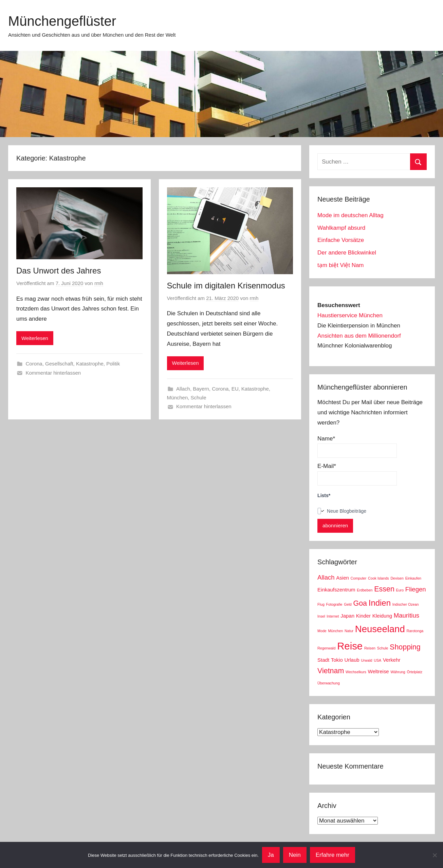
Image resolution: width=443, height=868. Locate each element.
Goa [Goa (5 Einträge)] (360, 603)
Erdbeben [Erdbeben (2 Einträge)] (365, 590)
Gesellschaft (59, 364)
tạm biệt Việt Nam (340, 265)
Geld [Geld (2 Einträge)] (348, 604)
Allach (183, 389)
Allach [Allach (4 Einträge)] (326, 577)
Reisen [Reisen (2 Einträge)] (370, 648)
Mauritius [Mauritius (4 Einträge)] (407, 615)
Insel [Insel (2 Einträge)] (321, 616)
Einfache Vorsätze (341, 240)
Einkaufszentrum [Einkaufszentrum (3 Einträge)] (336, 590)
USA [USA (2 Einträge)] (377, 660)
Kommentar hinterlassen (53, 373)
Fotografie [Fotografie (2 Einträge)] (334, 604)
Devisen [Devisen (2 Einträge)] (397, 578)
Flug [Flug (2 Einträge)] (321, 604)
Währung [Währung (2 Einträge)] (398, 672)
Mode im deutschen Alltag (350, 215)
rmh (99, 283)
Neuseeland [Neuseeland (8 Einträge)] (380, 629)
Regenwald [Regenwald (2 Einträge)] (326, 648)
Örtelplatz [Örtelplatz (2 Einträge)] (414, 672)
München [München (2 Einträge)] (335, 631)
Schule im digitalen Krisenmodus (226, 286)
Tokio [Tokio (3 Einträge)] (337, 660)
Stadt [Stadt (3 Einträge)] (323, 660)
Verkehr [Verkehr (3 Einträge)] (392, 660)
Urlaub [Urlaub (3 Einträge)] (352, 660)
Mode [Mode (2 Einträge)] (322, 631)
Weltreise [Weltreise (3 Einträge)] (379, 671)
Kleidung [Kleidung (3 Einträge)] (382, 616)
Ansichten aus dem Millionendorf (359, 336)
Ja (271, 855)
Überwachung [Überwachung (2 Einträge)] (329, 683)
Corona (34, 364)
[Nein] (435, 855)
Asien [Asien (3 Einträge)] (342, 578)
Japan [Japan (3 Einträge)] (347, 616)
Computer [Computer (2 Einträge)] (359, 578)
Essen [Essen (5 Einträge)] (384, 589)
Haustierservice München (350, 315)
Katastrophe (90, 364)
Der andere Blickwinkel (347, 253)
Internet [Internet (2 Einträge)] (333, 616)
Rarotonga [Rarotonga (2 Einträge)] (415, 631)
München (178, 398)
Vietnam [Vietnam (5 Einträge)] (331, 671)
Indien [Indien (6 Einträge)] (380, 603)
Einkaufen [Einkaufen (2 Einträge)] (413, 578)
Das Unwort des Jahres (59, 271)
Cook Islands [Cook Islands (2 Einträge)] (379, 578)
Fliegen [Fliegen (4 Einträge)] (416, 589)
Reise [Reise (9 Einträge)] (350, 646)
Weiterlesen (35, 338)
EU (235, 389)
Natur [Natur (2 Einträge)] (349, 631)
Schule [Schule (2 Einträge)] (383, 648)
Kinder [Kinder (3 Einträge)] (363, 616)
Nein (295, 855)
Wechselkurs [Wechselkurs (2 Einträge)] (356, 672)
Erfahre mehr (333, 855)
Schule (199, 398)
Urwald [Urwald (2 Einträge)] (366, 660)
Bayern (201, 389)
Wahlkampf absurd (341, 228)
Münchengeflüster (62, 21)
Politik (113, 364)
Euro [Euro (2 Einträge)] (400, 590)
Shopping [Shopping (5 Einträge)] (405, 647)
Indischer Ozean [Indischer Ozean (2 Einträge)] (406, 604)
